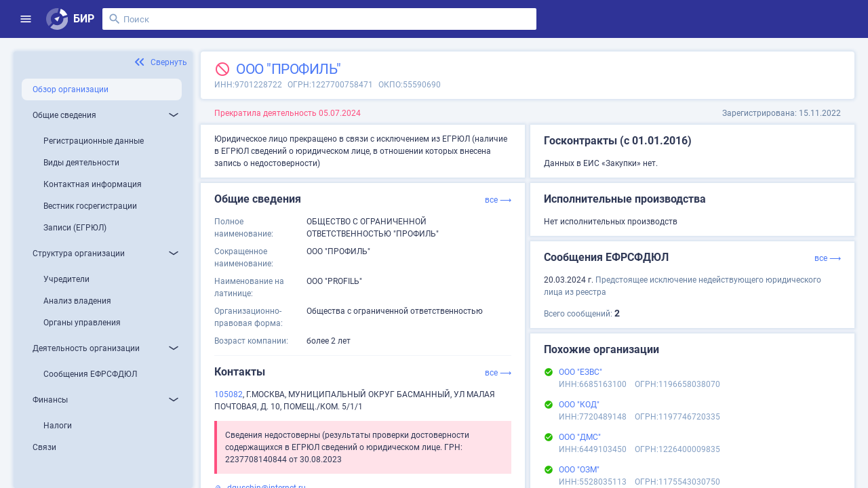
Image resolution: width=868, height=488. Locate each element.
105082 (229, 394)
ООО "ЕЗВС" (580, 372)
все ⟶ (498, 200)
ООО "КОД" (579, 405)
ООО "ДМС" (580, 437)
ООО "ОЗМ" (579, 470)
